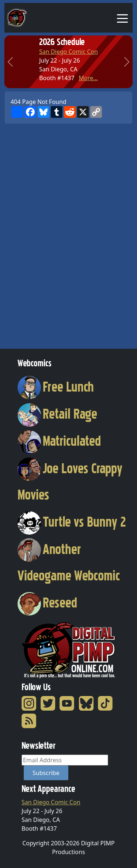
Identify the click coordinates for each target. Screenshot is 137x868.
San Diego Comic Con (68, 52)
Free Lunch (56, 387)
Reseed (47, 603)
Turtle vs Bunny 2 (72, 522)
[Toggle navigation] (122, 18)
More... (88, 78)
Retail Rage (57, 414)
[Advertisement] (34, 234)
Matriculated (59, 441)
